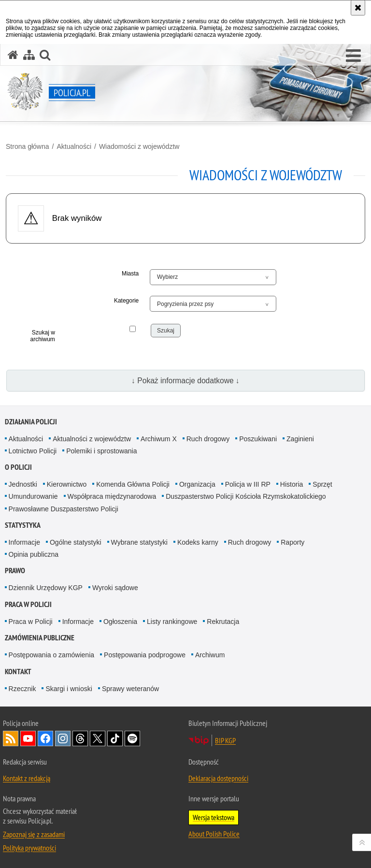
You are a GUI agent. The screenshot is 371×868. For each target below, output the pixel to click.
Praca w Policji (28, 604)
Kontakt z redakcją (27, 778)
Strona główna (28, 146)
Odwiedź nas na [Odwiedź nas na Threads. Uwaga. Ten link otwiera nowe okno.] (80, 738)
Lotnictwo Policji (33, 451)
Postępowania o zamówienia (51, 655)
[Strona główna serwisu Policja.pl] (13, 55)
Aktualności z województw (92, 439)
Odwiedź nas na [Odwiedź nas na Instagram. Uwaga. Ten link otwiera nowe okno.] (63, 738)
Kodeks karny (198, 542)
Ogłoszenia (120, 622)
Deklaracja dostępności (218, 778)
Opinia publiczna (34, 554)
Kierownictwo (67, 484)
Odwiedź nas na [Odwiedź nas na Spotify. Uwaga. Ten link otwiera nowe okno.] (132, 738)
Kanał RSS (11, 738)
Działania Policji (31, 422)
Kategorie (126, 301)
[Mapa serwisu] (29, 55)
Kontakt (18, 672)
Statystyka (23, 525)
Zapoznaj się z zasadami (34, 834)
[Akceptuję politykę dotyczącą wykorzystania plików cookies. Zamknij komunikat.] (358, 8)
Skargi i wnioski (69, 689)
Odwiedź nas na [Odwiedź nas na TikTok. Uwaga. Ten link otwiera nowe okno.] (115, 738)
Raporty (293, 542)
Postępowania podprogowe (145, 655)
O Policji (18, 467)
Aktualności (74, 146)
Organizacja (197, 484)
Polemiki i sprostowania (101, 451)
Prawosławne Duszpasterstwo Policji (64, 509)
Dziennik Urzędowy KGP (46, 588)
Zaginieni (300, 439)
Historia (292, 484)
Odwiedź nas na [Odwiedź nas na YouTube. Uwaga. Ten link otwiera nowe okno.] (28, 738)
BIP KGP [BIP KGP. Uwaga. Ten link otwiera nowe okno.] (225, 740)
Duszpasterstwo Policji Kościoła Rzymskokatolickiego (246, 496)
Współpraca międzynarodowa (112, 496)
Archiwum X (159, 439)
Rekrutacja (223, 622)
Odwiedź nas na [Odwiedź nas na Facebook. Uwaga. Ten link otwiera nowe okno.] (45, 738)
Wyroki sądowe (115, 588)
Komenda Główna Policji (133, 484)
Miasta (130, 274)
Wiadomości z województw (139, 146)
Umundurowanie (33, 496)
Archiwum (210, 655)
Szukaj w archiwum (42, 336)
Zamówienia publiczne (40, 638)
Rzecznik (22, 689)
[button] (353, 56)
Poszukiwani (258, 439)
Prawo (15, 571)
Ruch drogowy (208, 439)
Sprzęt (322, 484)
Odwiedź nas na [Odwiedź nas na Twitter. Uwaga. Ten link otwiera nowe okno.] (98, 738)
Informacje (24, 542)
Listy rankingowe (172, 622)
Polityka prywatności (29, 848)
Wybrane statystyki (139, 542)
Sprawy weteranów (130, 689)
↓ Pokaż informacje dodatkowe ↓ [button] (185, 381)
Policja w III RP (248, 484)
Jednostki (23, 484)
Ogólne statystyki (76, 542)
